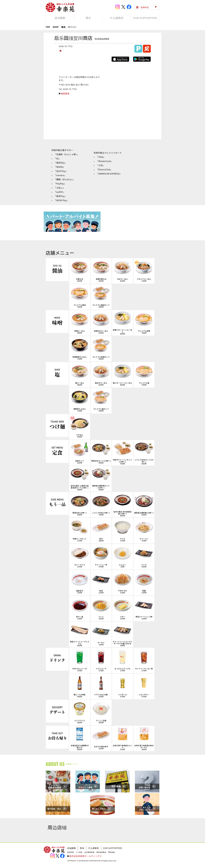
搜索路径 (65, 93)
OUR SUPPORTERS (113, 848)
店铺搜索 (72, 848)
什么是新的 (94, 848)
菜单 (82, 848)
